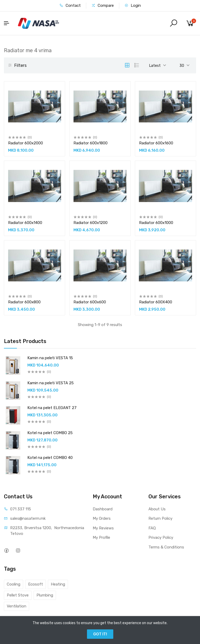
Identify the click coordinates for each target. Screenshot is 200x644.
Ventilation (17, 606)
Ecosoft (36, 584)
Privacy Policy (161, 537)
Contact (70, 5)
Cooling (14, 584)
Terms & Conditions (166, 547)
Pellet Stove (18, 595)
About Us (157, 509)
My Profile (101, 537)
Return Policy (160, 518)
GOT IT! (100, 634)
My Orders (102, 518)
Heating (58, 584)
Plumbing (45, 595)
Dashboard (103, 509)
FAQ (152, 528)
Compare (103, 5)
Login (133, 5)
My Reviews (103, 528)
